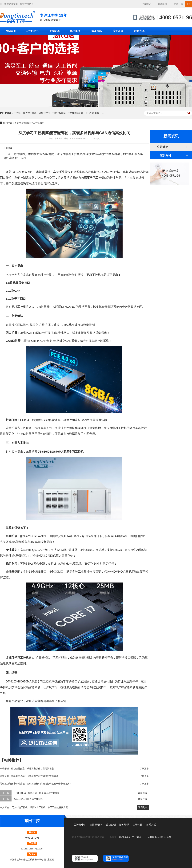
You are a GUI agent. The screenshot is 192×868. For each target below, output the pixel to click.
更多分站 (178, 4)
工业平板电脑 (92, 113)
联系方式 (139, 31)
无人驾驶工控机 (20, 807)
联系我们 (162, 4)
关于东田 (118, 31)
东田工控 (18, 4)
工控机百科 (39, 123)
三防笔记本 (54, 31)
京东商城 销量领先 (54, 17)
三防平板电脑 (59, 113)
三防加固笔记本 (76, 113)
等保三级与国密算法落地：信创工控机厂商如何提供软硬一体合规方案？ (36, 784)
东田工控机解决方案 (58, 807)
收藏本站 (146, 4)
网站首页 (11, 31)
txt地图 (167, 837)
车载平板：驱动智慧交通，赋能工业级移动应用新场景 (27, 769)
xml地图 (151, 837)
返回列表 (143, 807)
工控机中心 (32, 31)
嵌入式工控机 (30, 113)
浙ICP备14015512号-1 (130, 837)
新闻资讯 (96, 31)
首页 (17, 123)
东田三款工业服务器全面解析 (28, 799)
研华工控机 (44, 113)
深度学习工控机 (38, 807)
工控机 (17, 113)
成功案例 (75, 31)
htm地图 (159, 837)
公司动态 (163, 147)
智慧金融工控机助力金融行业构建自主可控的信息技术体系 (29, 776)
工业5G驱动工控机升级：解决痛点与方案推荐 (37, 793)
